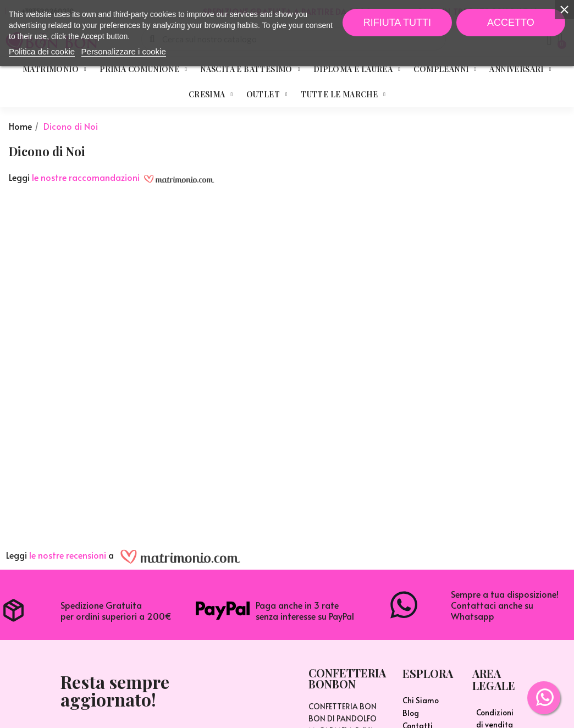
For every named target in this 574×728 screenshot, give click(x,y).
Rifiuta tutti (397, 23)
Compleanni (445, 69)
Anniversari (520, 69)
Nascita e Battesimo (250, 69)
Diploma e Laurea (357, 69)
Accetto (511, 23)
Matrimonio (54, 69)
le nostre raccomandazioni (86, 177)
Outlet (267, 95)
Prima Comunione (143, 69)
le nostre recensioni (68, 555)
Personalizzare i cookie (124, 51)
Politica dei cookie (42, 51)
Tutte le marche (343, 95)
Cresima (211, 95)
